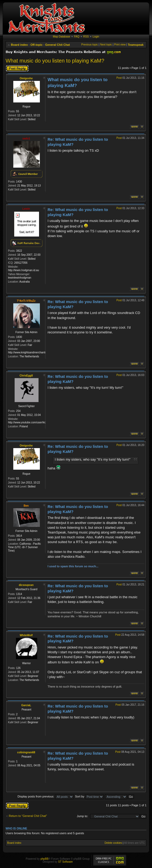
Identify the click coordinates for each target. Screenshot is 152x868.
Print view (120, 45)
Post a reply (17, 68)
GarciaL (26, 705)
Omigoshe (26, 78)
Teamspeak (136, 45)
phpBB (44, 859)
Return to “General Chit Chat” (28, 816)
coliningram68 (26, 752)
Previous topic (90, 45)
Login (96, 37)
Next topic (106, 45)
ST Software (66, 862)
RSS (86, 37)
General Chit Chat (58, 45)
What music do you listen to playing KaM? (55, 61)
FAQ (77, 37)
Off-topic (36, 45)
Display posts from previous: (46, 796)
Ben (26, 506)
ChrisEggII (26, 376)
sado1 (26, 139)
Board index (19, 45)
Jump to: (82, 816)
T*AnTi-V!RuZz (26, 301)
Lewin (26, 209)
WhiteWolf (26, 635)
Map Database (62, 37)
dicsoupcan (26, 585)
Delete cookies (113, 843)
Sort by (89, 796)
